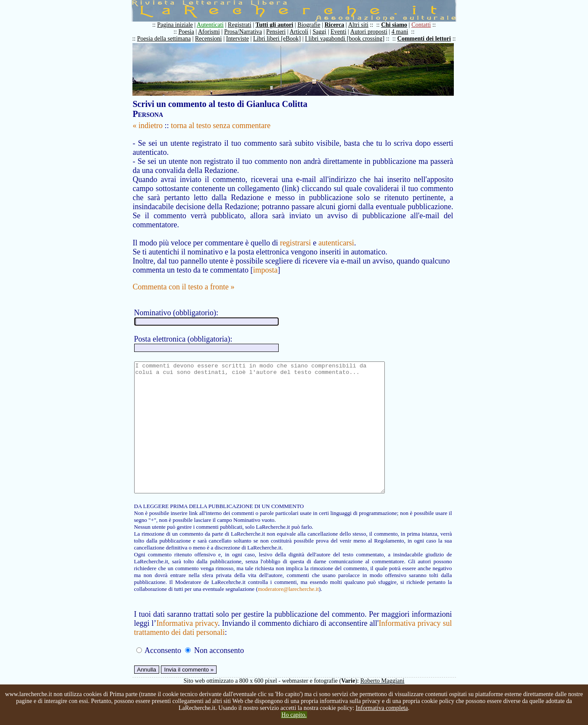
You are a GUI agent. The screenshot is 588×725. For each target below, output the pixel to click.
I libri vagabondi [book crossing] (345, 39)
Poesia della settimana (164, 39)
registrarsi (296, 243)
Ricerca (334, 25)
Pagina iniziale (175, 25)
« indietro (148, 126)
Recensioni (208, 39)
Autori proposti (369, 32)
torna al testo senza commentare (221, 126)
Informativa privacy (187, 649)
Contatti (421, 25)
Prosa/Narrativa (243, 32)
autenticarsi (336, 243)
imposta (265, 270)
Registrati (239, 25)
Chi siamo (394, 25)
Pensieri (276, 32)
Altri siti (358, 25)
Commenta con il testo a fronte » (184, 287)
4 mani (400, 32)
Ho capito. (294, 715)
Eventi (338, 32)
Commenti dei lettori (424, 39)
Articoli (299, 32)
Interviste (237, 39)
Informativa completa (382, 708)
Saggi (320, 32)
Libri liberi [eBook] (277, 39)
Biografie (309, 25)
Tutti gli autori (274, 25)
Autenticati (210, 25)
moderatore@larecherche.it (288, 615)
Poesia (186, 32)
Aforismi (209, 32)
